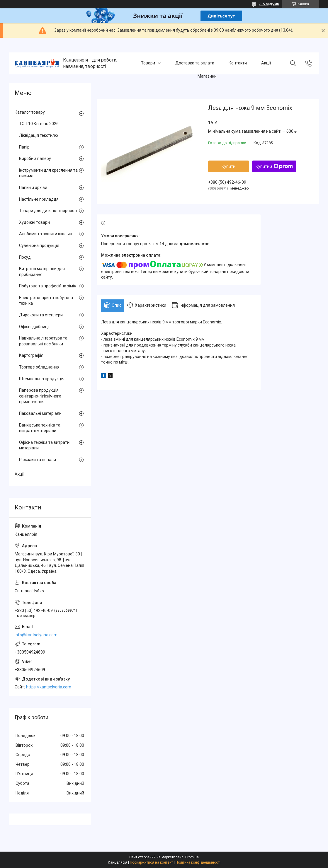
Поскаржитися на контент (151, 862)
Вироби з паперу (35, 158)
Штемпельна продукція (42, 379)
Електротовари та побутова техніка (46, 301)
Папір (24, 147)
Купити (228, 166)
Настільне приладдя (39, 199)
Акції (266, 63)
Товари (148, 63)
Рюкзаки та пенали (38, 460)
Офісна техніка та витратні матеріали (45, 445)
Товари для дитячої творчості (48, 211)
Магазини (207, 76)
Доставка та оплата (195, 63)
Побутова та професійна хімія (48, 286)
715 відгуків (269, 4)
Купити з (274, 166)
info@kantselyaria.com (36, 635)
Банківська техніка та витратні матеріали (40, 428)
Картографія (31, 355)
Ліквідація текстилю (39, 135)
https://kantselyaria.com (49, 687)
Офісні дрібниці (34, 327)
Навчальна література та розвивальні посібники (43, 341)
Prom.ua (192, 857)
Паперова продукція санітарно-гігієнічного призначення (40, 396)
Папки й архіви (33, 187)
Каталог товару (30, 112)
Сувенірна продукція (39, 245)
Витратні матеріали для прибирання (42, 272)
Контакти (238, 63)
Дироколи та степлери (41, 315)
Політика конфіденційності (198, 862)
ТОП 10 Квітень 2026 (39, 124)
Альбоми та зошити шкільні (46, 234)
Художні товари (34, 222)
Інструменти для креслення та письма (48, 173)
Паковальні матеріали (40, 413)
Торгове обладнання (39, 367)
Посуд (25, 257)
